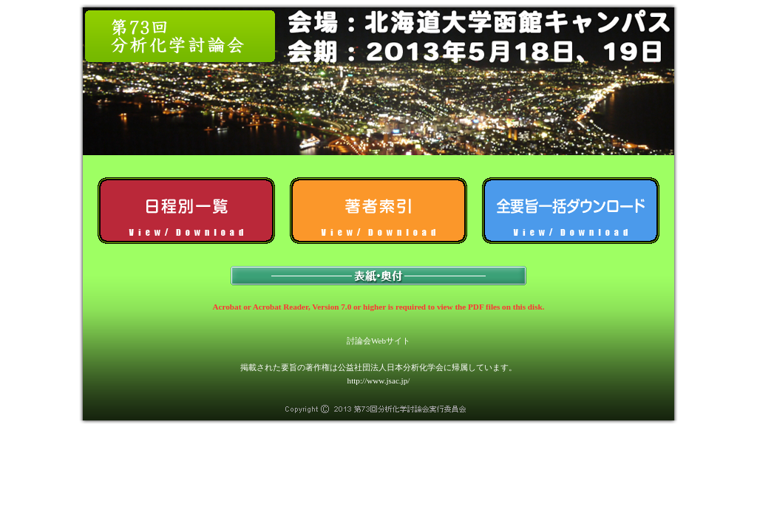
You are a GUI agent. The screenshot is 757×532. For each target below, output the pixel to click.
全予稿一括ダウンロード (571, 211)
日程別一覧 (186, 211)
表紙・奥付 (378, 276)
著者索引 (378, 211)
